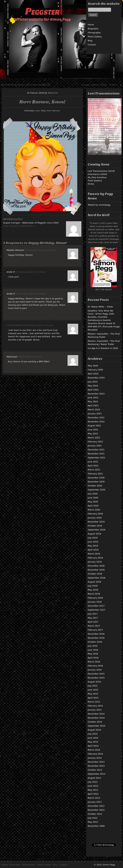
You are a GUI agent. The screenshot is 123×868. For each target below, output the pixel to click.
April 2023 (93, 406)
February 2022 (95, 442)
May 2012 (93, 822)
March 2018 (94, 594)
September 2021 (96, 458)
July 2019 (93, 538)
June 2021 (93, 462)
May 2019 (93, 546)
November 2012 (96, 810)
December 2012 (96, 806)
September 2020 (96, 490)
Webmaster (53, 93)
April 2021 (93, 466)
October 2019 (95, 526)
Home (91, 25)
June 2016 (93, 650)
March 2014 (94, 750)
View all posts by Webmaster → (19, 226)
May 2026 (93, 366)
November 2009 (96, 826)
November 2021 (96, 454)
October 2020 (95, 486)
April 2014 (93, 746)
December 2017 (96, 606)
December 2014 (96, 714)
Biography (93, 29)
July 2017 (93, 614)
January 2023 (95, 414)
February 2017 (95, 630)
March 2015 (94, 702)
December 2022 (96, 418)
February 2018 (95, 598)
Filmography (94, 33)
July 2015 (93, 686)
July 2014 (93, 734)
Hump (91, 184)
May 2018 (93, 590)
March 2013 (94, 798)
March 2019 (94, 554)
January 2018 (95, 602)
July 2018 (93, 586)
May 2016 (93, 654)
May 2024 (93, 386)
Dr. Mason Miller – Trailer (100, 307)
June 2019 (93, 542)
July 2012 (93, 818)
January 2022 (95, 446)
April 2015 (93, 698)
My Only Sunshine (97, 177)
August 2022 (94, 426)
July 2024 (93, 382)
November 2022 (96, 422)
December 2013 (96, 762)
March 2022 (94, 438)
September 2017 (96, 610)
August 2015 (94, 682)
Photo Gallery (95, 37)
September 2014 (96, 726)
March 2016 (94, 662)
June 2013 (93, 786)
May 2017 (93, 618)
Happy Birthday (53, 111)
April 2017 (93, 622)
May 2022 (93, 434)
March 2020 (94, 510)
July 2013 (93, 782)
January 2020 (95, 518)
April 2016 (93, 658)
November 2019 (96, 522)
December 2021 (96, 450)
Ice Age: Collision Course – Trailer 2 (100, 85)
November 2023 (96, 394)
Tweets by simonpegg (99, 205)
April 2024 (93, 390)
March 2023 (94, 410)
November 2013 (96, 766)
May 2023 (93, 402)
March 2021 (94, 470)
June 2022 (93, 430)
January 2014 (95, 758)
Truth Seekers (95, 181)
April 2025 (93, 374)
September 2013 (96, 774)
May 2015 (93, 694)
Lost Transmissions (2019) (101, 171)
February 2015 (95, 706)
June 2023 (93, 398)
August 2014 (94, 730)
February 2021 (95, 474)
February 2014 (95, 754)
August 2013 (94, 778)
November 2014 (96, 718)
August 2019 (94, 534)
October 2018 (95, 574)
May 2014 (93, 742)
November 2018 (96, 570)
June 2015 (93, 690)
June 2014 (93, 738)
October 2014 (95, 722)
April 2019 (93, 550)
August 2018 (94, 582)
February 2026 (95, 370)
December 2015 (96, 674)
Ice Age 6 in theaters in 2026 (103, 348)
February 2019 (95, 558)
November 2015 (96, 678)
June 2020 (93, 498)
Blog (90, 41)
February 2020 (95, 514)
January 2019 (95, 562)
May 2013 (93, 790)
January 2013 (95, 802)
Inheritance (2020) (97, 174)
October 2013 (95, 770)
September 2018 (96, 578)
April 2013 (93, 794)
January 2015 (95, 710)
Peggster (42, 11)
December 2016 (96, 634)
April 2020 (93, 506)
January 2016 (95, 670)
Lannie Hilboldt (14, 325)
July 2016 (93, 646)
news (38, 111)
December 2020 (96, 478)
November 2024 (96, 378)
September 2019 (96, 530)
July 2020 (93, 494)
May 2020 (93, 502)
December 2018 (96, 566)
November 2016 (96, 638)
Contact (92, 45)
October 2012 (95, 814)
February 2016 (95, 666)
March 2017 (94, 626)
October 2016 (95, 642)
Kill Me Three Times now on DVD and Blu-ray (27, 85)
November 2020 (96, 482)
